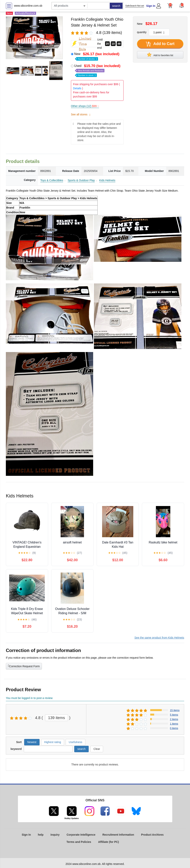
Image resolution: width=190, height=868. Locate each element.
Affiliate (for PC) (109, 842)
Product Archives (152, 835)
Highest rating (53, 742)
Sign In (151, 6)
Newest (32, 742)
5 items (174, 715)
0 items (174, 728)
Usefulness (76, 742)
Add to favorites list (160, 55)
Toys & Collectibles (52, 180)
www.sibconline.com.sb (28, 6)
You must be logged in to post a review (29, 698)
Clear (97, 749)
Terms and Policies (79, 842)
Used (98, 70)
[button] (182, 5)
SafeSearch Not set (135, 6)
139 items (57, 718)
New (97, 56)
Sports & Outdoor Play (81, 180)
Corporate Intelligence (81, 835)
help (41, 835)
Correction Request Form (24, 666)
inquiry (55, 835)
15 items (175, 710)
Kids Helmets (107, 180)
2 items (174, 719)
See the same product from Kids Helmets (159, 638)
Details (77, 88)
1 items (174, 724)
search (116, 6)
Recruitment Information (118, 835)
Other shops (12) (85, 106)
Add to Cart (160, 44)
